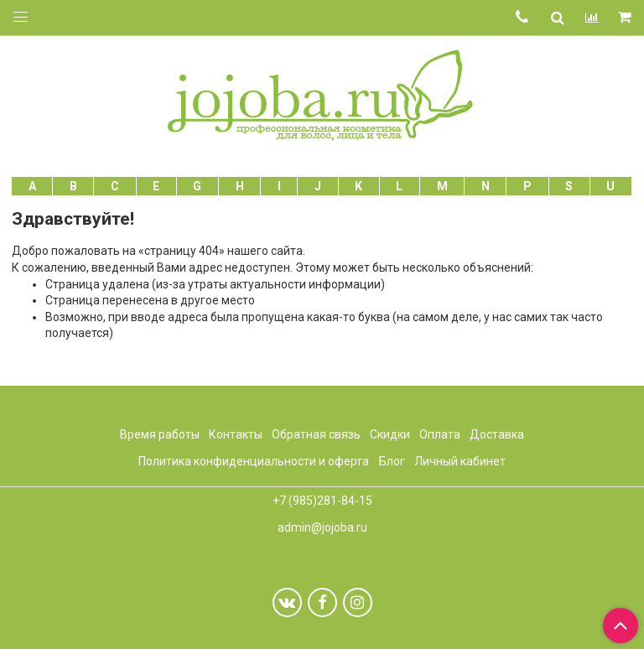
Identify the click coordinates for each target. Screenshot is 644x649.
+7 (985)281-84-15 (322, 501)
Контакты (236, 434)
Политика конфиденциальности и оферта (254, 461)
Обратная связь (316, 434)
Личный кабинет (460, 461)
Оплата (440, 434)
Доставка (497, 434)
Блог (392, 461)
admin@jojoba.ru (322, 527)
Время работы (160, 434)
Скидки (390, 434)
